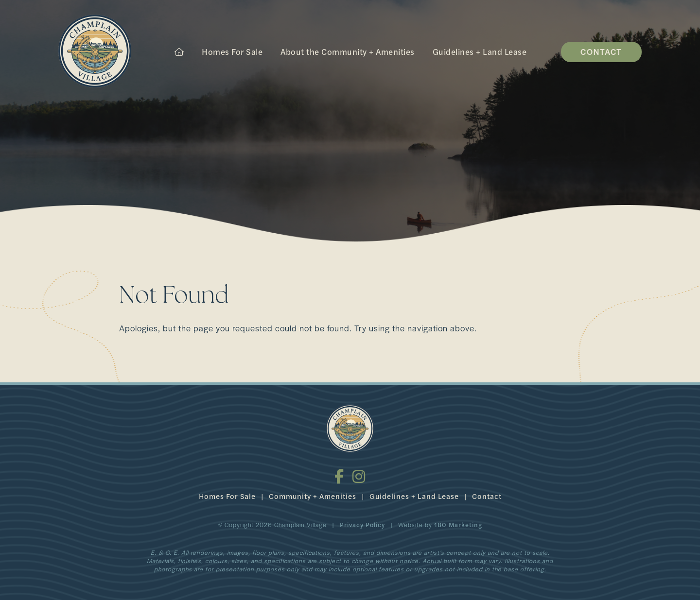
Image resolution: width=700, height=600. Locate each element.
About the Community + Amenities (348, 51)
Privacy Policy (362, 524)
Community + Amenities (313, 496)
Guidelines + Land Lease (480, 51)
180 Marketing (458, 524)
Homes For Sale (232, 51)
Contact (601, 52)
